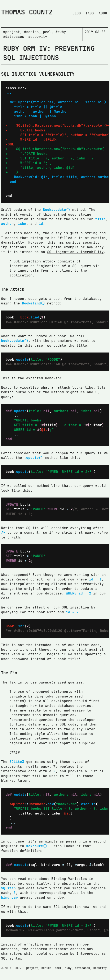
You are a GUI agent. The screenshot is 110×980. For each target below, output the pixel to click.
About (104, 13)
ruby (68, 968)
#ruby (61, 32)
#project (12, 32)
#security (38, 37)
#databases (14, 37)
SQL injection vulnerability (75, 252)
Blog (77, 13)
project (32, 968)
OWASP (15, 753)
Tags (90, 13)
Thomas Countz (27, 12)
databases (82, 968)
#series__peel (38, 32)
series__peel (51, 968)
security (100, 968)
